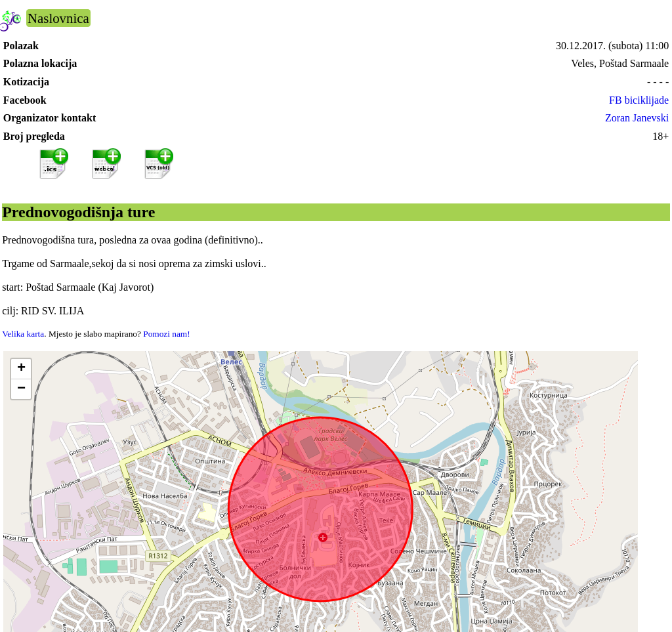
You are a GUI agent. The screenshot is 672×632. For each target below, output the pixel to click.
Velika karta (23, 334)
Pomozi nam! (166, 334)
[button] (21, 369)
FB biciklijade (639, 100)
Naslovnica (58, 18)
